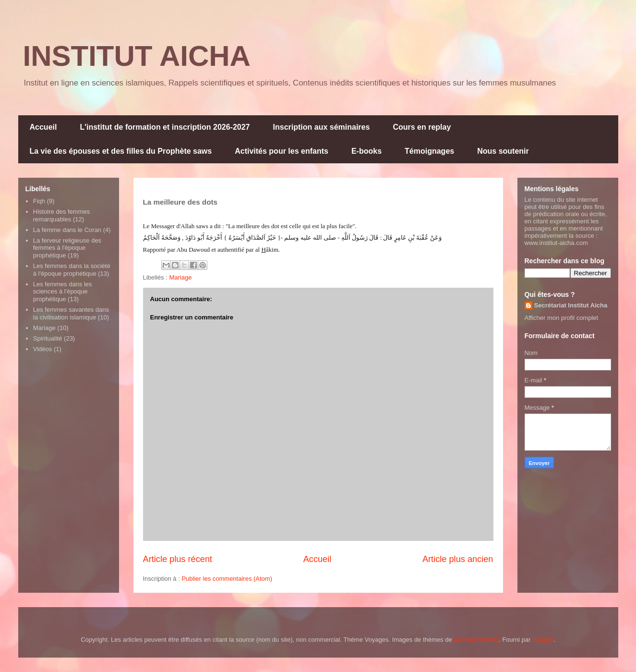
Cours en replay (422, 127)
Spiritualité (48, 338)
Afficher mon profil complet (562, 318)
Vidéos (43, 349)
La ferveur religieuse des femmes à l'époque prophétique (67, 248)
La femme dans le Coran (67, 230)
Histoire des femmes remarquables (61, 215)
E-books (366, 151)
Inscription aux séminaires (322, 127)
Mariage (180, 277)
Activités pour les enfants (282, 151)
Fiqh (39, 201)
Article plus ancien (458, 559)
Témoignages (429, 151)
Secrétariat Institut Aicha (571, 305)
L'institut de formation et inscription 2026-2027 (165, 127)
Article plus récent (178, 559)
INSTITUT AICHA (137, 56)
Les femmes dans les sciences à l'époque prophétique (63, 292)
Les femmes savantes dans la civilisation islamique (71, 313)
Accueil (43, 127)
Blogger (543, 640)
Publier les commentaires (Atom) (227, 579)
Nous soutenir (503, 151)
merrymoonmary (476, 640)
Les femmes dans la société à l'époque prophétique (72, 270)
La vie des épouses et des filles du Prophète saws (121, 151)
